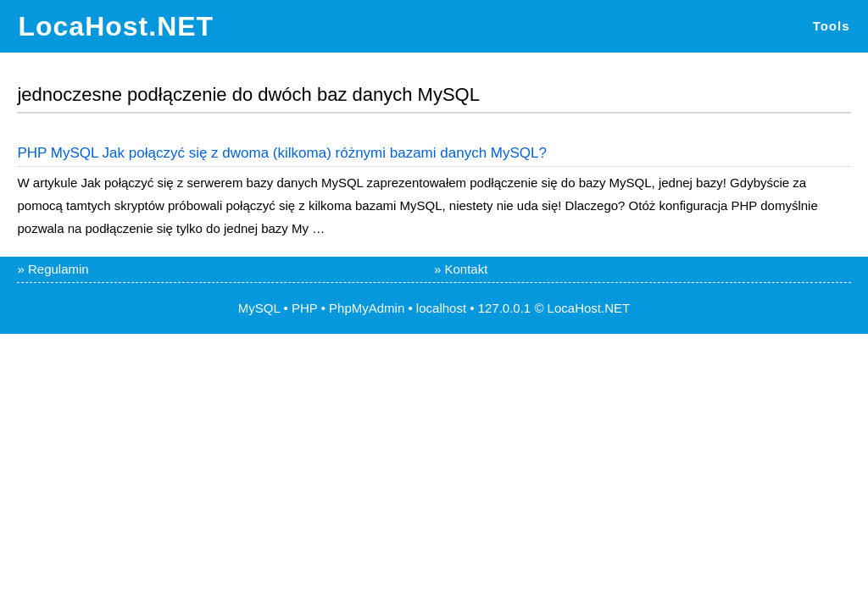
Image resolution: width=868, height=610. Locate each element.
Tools (832, 26)
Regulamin (58, 269)
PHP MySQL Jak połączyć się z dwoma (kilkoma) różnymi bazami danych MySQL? (281, 153)
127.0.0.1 (505, 308)
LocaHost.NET (116, 26)
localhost (441, 308)
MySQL (259, 308)
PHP (305, 308)
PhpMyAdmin (367, 308)
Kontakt (467, 269)
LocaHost (574, 308)
